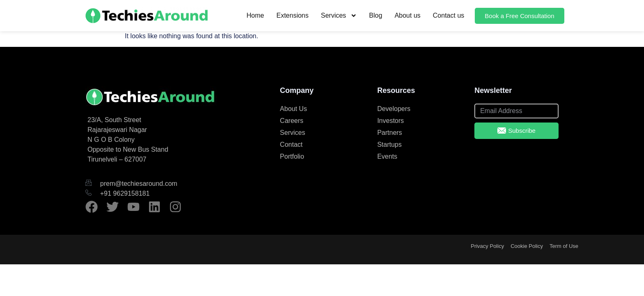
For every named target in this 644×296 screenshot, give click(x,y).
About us (408, 15)
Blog (376, 15)
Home (255, 15)
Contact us (448, 15)
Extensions (292, 15)
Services (339, 16)
